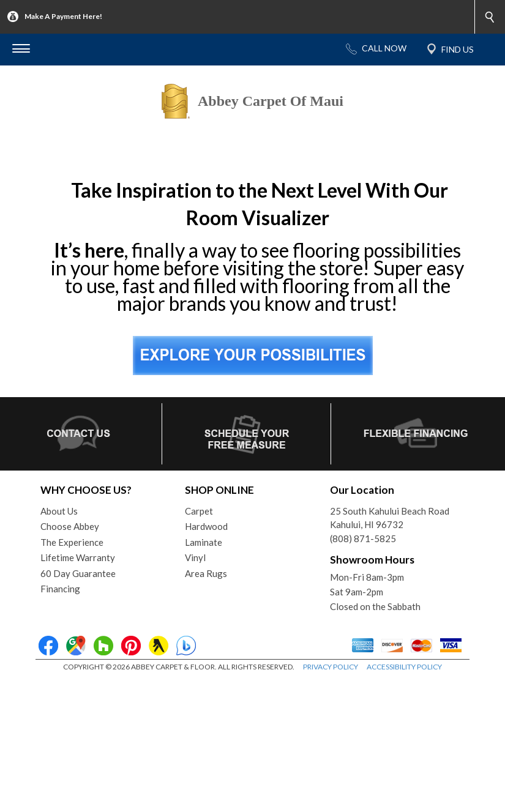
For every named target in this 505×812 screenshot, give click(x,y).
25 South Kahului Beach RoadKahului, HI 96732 (390, 651)
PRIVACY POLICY (331, 799)
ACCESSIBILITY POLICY (404, 799)
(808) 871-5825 (363, 671)
